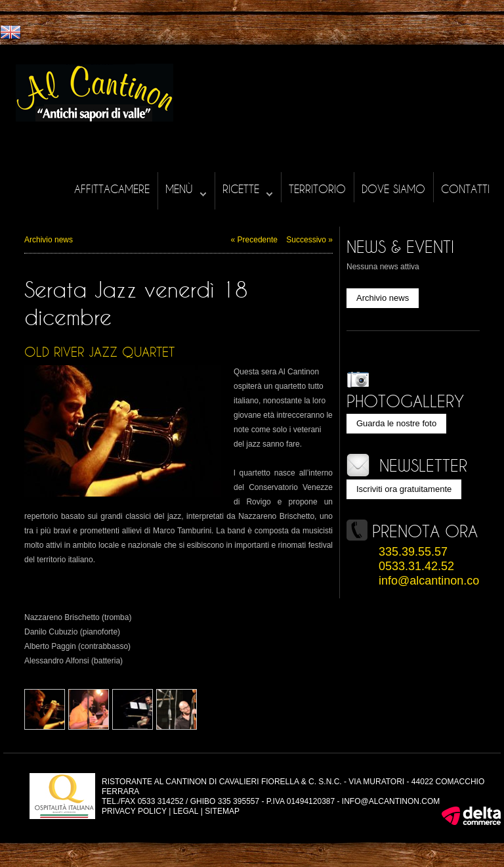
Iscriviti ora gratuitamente (404, 489)
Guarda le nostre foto (396, 423)
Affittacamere (112, 189)
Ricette (248, 189)
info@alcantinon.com (434, 581)
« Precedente (254, 240)
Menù (186, 189)
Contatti (465, 189)
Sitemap (222, 811)
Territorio (317, 189)
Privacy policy (134, 811)
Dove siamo (393, 189)
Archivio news (49, 240)
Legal (186, 811)
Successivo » (309, 240)
